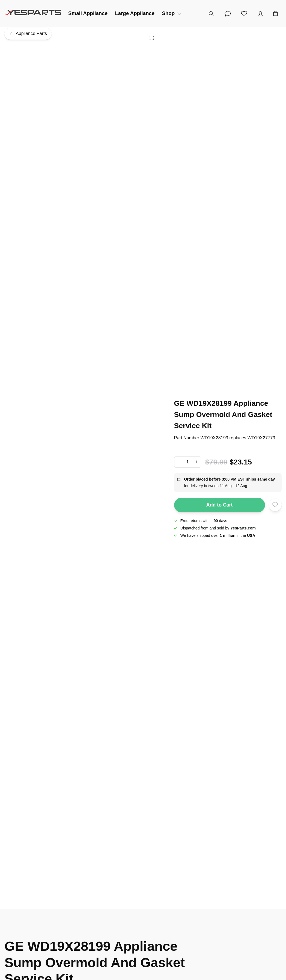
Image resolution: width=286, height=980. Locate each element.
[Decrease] (179, 462)
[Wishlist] (244, 14)
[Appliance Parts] (28, 34)
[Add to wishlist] (275, 505)
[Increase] (196, 462)
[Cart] (275, 14)
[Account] (260, 14)
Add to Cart (220, 505)
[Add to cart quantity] (188, 462)
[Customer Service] (228, 14)
